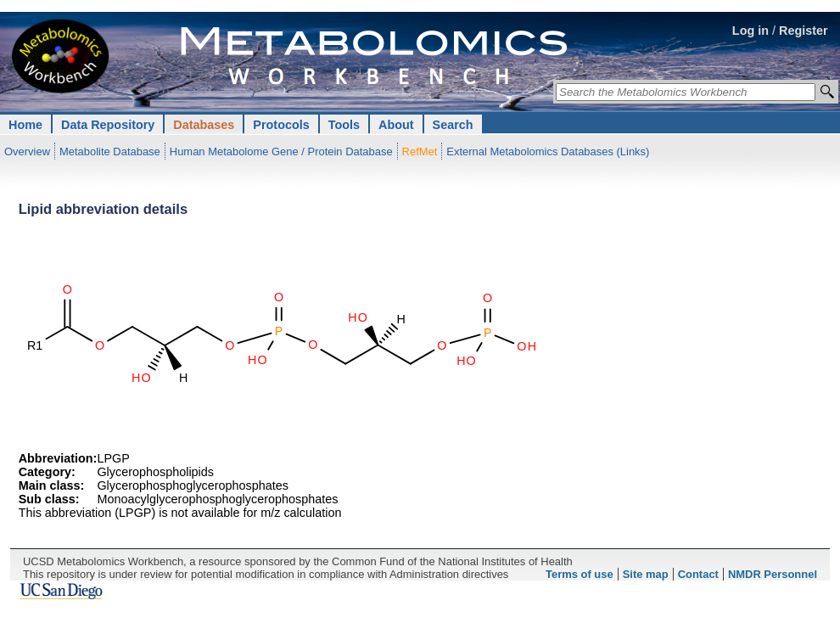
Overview (27, 151)
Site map (646, 574)
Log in (750, 31)
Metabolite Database (110, 151)
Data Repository (108, 125)
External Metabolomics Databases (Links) (548, 151)
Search (453, 125)
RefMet (420, 151)
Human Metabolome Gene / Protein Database (281, 151)
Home (25, 125)
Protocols (281, 125)
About (396, 125)
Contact (698, 574)
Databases (204, 125)
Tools (344, 125)
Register (804, 31)
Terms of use (580, 574)
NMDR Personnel (773, 574)
